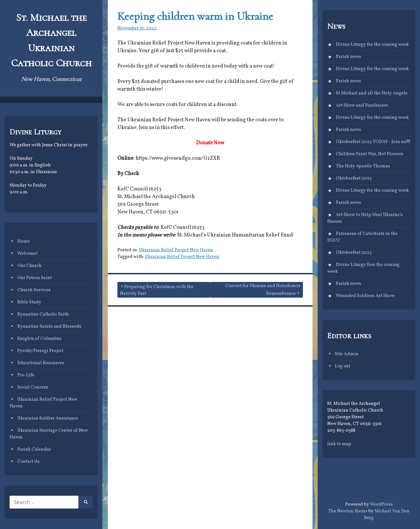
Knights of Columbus (40, 339)
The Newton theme (348, 511)
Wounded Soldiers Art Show (365, 296)
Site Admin (347, 354)
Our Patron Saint (35, 278)
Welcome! (28, 254)
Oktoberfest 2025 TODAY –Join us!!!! (373, 142)
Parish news (349, 57)
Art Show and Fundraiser (362, 105)
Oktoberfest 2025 (354, 178)
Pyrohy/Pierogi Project (40, 351)
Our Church (29, 266)
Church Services (34, 290)
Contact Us (28, 462)
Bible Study (29, 302)
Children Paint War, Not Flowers (370, 154)
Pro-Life (26, 375)
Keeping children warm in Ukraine (195, 16)
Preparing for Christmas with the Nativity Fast (157, 290)
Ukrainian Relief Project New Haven (176, 250)
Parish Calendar (34, 449)
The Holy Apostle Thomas (363, 166)
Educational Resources (41, 363)
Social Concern (33, 387)
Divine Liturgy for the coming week (372, 45)
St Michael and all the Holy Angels (372, 93)
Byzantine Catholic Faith (43, 314)
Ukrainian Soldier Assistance (48, 418)
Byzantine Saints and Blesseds (49, 327)
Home (24, 241)
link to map (339, 444)
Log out (343, 366)
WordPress (381, 505)
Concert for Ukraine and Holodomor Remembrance (263, 290)
